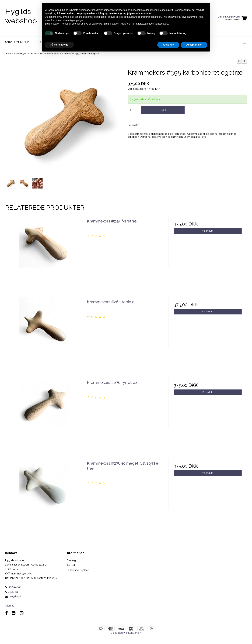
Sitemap (10, 606)
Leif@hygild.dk (17, 597)
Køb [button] (163, 110)
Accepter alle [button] (194, 45)
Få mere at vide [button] (59, 45)
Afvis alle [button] (168, 45)
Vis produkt (208, 231)
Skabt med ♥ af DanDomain (126, 633)
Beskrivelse (133, 125)
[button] (239, 61)
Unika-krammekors (18, 42)
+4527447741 (13, 587)
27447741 (12, 592)
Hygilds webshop (21, 16)
